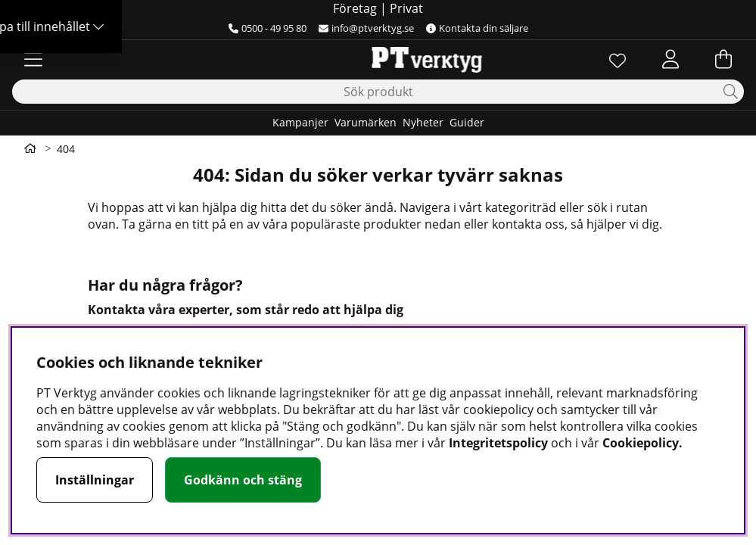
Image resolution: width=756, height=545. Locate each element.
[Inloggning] (670, 59)
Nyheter (423, 122)
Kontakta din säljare (477, 28)
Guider (467, 122)
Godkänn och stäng (243, 480)
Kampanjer (300, 122)
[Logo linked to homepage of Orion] (378, 59)
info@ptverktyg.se (366, 28)
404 (66, 149)
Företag (355, 8)
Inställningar (95, 480)
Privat (406, 8)
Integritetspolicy (498, 443)
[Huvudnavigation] (33, 59)
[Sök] (378, 92)
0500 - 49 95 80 (268, 28)
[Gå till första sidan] (30, 148)
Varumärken (366, 122)
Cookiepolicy (641, 443)
